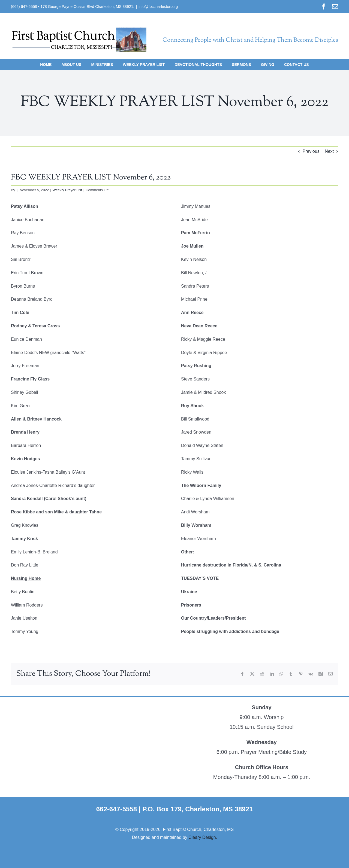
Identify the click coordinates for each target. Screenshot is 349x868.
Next (329, 151)
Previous (311, 151)
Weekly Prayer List (67, 190)
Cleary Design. (203, 837)
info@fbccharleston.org (158, 7)
